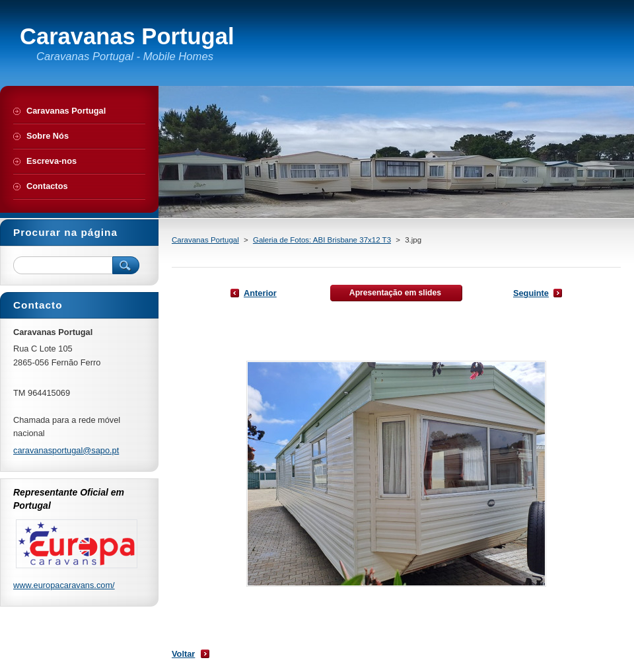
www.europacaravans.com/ (64, 585)
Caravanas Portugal (205, 240)
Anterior (260, 293)
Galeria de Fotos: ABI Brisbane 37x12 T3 (322, 240)
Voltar (183, 654)
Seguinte (531, 293)
